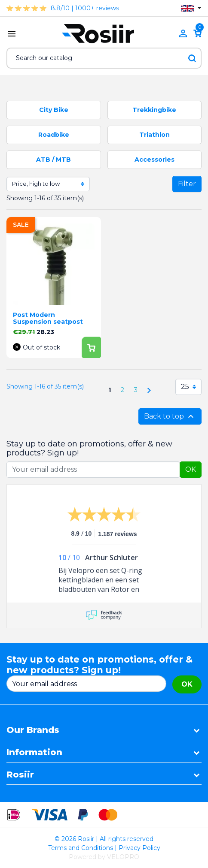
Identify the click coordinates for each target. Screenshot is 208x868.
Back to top (170, 416)
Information (34, 752)
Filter (187, 184)
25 (185, 387)
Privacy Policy (139, 848)
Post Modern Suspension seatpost (48, 318)
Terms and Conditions (81, 848)
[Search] (104, 58)
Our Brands (33, 730)
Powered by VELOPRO (104, 857)
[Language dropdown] (191, 8)
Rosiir (20, 775)
